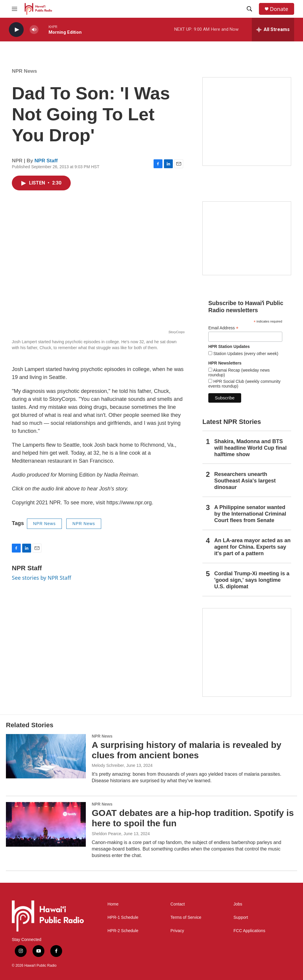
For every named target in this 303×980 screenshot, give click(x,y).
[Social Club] (247, 238)
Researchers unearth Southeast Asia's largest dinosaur (245, 481)
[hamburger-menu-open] (14, 9)
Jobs (238, 904)
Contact (178, 904)
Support (241, 917)
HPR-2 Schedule (123, 931)
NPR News (24, 71)
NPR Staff (46, 161)
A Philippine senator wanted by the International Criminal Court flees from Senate (250, 514)
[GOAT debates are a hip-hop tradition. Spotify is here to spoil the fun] (46, 824)
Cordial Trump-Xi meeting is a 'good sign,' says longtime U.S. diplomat (252, 580)
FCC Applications (249, 931)
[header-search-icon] (249, 9)
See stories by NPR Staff (41, 578)
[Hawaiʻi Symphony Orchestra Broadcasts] (247, 122)
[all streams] (273, 30)
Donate (279, 9)
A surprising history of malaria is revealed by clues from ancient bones (187, 750)
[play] (16, 30)
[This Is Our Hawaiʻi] (247, 652)
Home (113, 904)
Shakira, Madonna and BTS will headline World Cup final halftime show (250, 448)
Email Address (223, 328)
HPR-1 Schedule (123, 917)
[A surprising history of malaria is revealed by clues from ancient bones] (46, 756)
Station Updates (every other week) (245, 354)
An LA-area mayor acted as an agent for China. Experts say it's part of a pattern (252, 547)
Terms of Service (186, 917)
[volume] (34, 30)
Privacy (177, 931)
